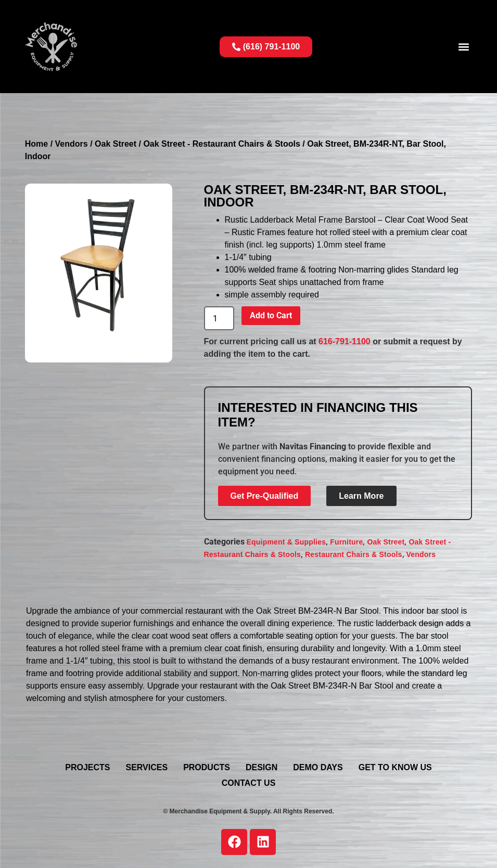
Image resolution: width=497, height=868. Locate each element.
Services (147, 767)
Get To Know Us (395, 767)
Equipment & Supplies (286, 542)
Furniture (346, 542)
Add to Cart (271, 315)
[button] (463, 47)
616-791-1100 (345, 341)
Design (262, 767)
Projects (87, 767)
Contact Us (249, 783)
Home (36, 144)
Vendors (72, 144)
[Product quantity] (219, 318)
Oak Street (116, 144)
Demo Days (318, 767)
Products (207, 767)
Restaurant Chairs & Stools (353, 554)
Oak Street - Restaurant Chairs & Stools (221, 144)
